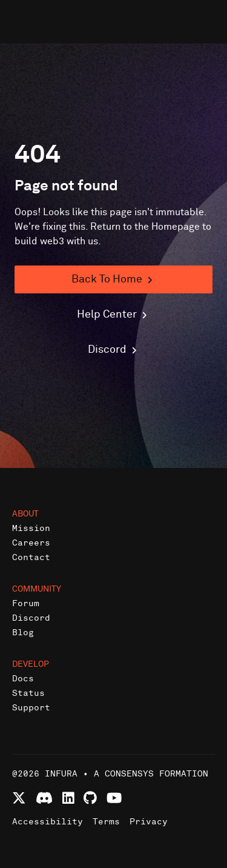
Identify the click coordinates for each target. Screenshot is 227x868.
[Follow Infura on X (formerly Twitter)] (19, 798)
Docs (23, 679)
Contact (31, 557)
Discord (31, 618)
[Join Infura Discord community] (44, 798)
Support (31, 708)
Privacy (149, 822)
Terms (106, 822)
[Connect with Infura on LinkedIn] (68, 798)
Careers (31, 543)
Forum (26, 603)
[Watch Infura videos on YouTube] (114, 798)
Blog (23, 633)
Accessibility (48, 822)
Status (28, 693)
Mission (31, 528)
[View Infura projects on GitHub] (90, 798)
